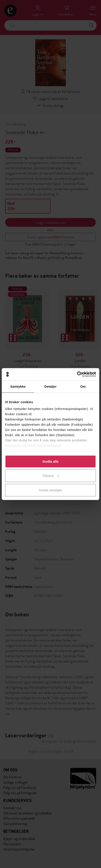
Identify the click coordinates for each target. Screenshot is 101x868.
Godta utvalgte (50, 490)
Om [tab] (83, 386)
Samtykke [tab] (18, 386)
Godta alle (50, 461)
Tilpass (51, 476)
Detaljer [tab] (50, 386)
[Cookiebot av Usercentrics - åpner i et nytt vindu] (77, 374)
